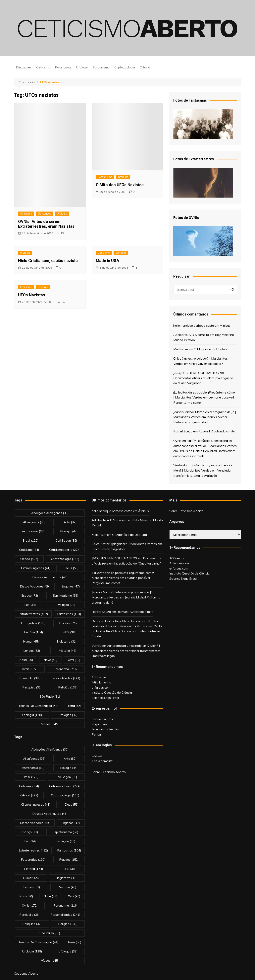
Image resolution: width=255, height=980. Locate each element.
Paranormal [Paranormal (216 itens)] (66, 669)
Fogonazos (100, 724)
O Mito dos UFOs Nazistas (120, 185)
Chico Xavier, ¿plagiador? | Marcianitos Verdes (124, 544)
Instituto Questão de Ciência (112, 692)
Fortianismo (101, 67)
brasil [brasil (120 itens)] (30, 540)
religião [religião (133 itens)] (68, 687)
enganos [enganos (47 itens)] (71, 586)
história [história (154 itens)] (33, 632)
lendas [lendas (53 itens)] (32, 651)
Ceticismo (43, 67)
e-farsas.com (101, 687)
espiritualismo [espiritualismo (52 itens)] (66, 596)
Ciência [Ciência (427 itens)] (29, 559)
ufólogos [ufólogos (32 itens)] (68, 715)
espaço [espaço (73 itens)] (30, 596)
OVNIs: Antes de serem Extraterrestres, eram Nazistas (46, 224)
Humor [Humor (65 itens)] (31, 641)
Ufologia (82, 67)
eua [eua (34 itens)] (30, 605)
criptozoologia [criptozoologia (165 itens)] (65, 559)
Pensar (97, 734)
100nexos (99, 677)
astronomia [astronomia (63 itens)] (33, 531)
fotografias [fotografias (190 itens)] (33, 623)
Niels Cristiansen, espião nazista (48, 261)
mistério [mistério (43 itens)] (68, 651)
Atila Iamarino (101, 682)
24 (63, 302)
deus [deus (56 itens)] (72, 568)
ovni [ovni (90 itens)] (74, 660)
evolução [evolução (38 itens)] (66, 605)
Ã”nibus (225, 325)
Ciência (145, 67)
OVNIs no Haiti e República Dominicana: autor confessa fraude (127, 631)
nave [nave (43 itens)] (51, 660)
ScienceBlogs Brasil (105, 698)
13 (62, 233)
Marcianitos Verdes (105, 729)
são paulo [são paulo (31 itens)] (50, 697)
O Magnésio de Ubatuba (211, 349)
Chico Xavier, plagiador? (206, 364)
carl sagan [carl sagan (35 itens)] (66, 540)
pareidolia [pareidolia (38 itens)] (29, 678)
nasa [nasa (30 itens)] (26, 660)
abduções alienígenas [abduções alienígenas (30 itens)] (50, 513)
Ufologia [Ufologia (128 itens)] (32, 715)
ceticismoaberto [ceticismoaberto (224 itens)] (65, 550)
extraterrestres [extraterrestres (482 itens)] (33, 614)
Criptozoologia (125, 67)
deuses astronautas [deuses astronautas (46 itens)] (50, 577)
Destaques (24, 67)
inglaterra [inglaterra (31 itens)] (67, 641)
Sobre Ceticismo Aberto (109, 772)
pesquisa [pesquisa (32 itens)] (32, 687)
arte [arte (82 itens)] (70, 522)
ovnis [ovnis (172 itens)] (30, 669)
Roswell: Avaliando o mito (217, 431)
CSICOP (98, 756)
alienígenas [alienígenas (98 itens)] (34, 522)
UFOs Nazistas (32, 295)
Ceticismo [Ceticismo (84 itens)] (29, 550)
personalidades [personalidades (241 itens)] (65, 678)
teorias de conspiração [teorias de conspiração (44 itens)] (38, 706)
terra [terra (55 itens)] (74, 706)
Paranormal (63, 67)
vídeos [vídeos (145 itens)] (50, 724)
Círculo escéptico (104, 719)
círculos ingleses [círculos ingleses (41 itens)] (36, 568)
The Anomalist (102, 761)
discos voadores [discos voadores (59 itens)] (35, 586)
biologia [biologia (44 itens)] (69, 531)
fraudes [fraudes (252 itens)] (69, 623)
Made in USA (107, 261)
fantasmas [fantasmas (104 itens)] (69, 614)
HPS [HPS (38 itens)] (69, 632)
